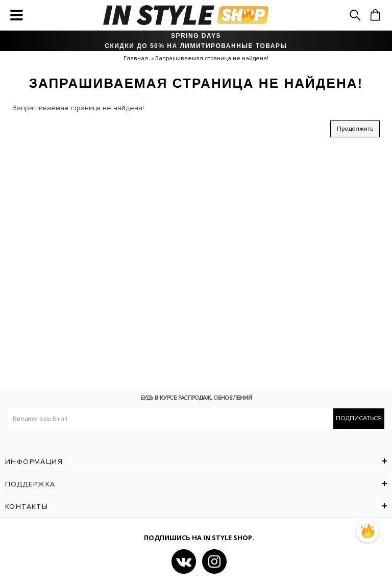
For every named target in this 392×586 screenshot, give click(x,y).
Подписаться (359, 418)
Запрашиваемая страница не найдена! (212, 58)
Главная (136, 58)
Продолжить (355, 129)
